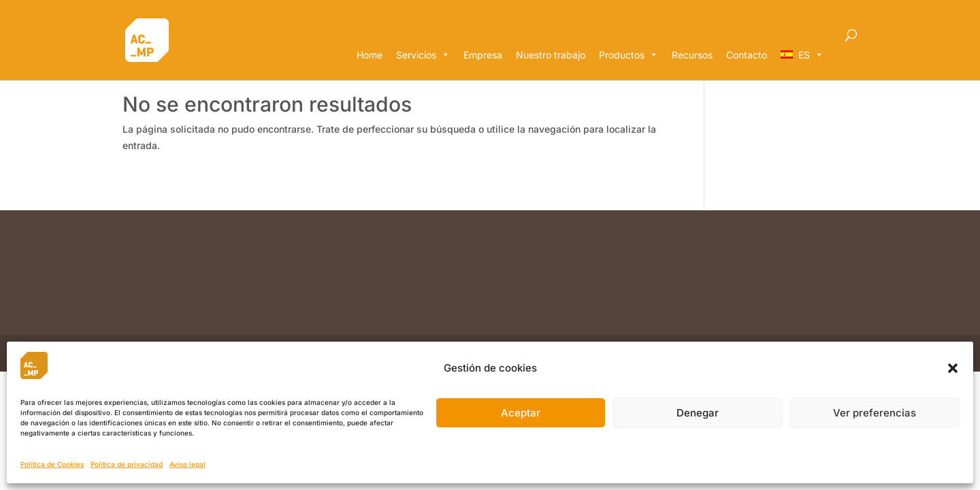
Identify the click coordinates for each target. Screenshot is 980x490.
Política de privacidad (127, 464)
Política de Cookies (52, 464)
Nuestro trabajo (551, 55)
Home (370, 55)
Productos (628, 55)
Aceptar (521, 413)
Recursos (692, 55)
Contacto (747, 55)
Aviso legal (187, 464)
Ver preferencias (875, 413)
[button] (953, 368)
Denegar (698, 413)
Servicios (423, 55)
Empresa (483, 55)
